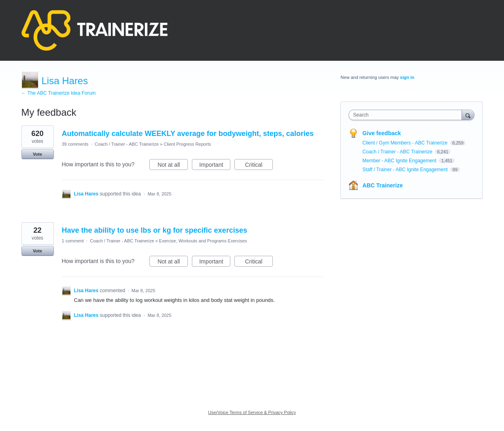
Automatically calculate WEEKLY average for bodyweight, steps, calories (188, 134)
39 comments (75, 144)
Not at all (173, 166)
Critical (259, 166)
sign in (407, 77)
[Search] (468, 115)
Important (215, 166)
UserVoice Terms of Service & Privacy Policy (252, 412)
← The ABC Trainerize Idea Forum (59, 93)
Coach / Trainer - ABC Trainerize (127, 144)
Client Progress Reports (187, 144)
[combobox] (407, 115)
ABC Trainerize (383, 185)
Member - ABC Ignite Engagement (400, 161)
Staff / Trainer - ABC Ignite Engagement (406, 170)
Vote (37, 154)
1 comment (73, 241)
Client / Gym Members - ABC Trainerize (405, 143)
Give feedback (382, 133)
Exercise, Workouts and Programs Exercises (203, 241)
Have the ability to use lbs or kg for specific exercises (155, 230)
